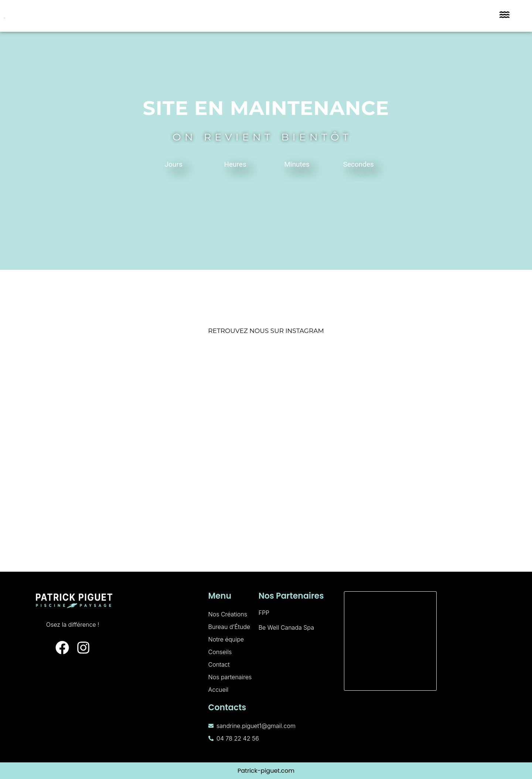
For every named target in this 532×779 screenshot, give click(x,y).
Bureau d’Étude (229, 627)
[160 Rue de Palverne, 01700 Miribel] (391, 641)
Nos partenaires (230, 677)
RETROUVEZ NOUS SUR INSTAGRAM (266, 331)
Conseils (220, 652)
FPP (264, 613)
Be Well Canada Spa (286, 627)
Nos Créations (228, 614)
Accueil (219, 690)
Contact (219, 664)
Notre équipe (226, 639)
